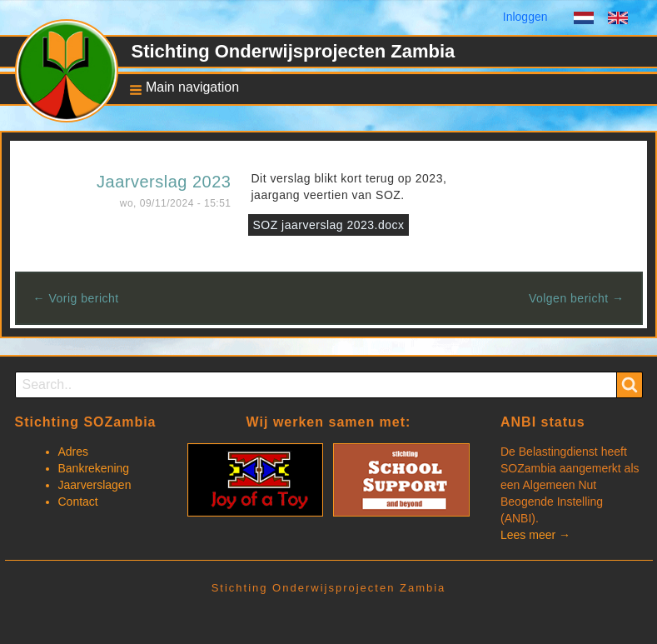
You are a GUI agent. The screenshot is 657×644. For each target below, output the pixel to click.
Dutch (584, 20)
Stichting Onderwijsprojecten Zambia (294, 51)
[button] (179, 89)
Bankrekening (94, 468)
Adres (74, 452)
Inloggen (525, 17)
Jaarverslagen (95, 485)
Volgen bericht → (577, 298)
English (618, 20)
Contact (78, 502)
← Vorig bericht (76, 298)
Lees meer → (535, 535)
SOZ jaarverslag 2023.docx (328, 225)
